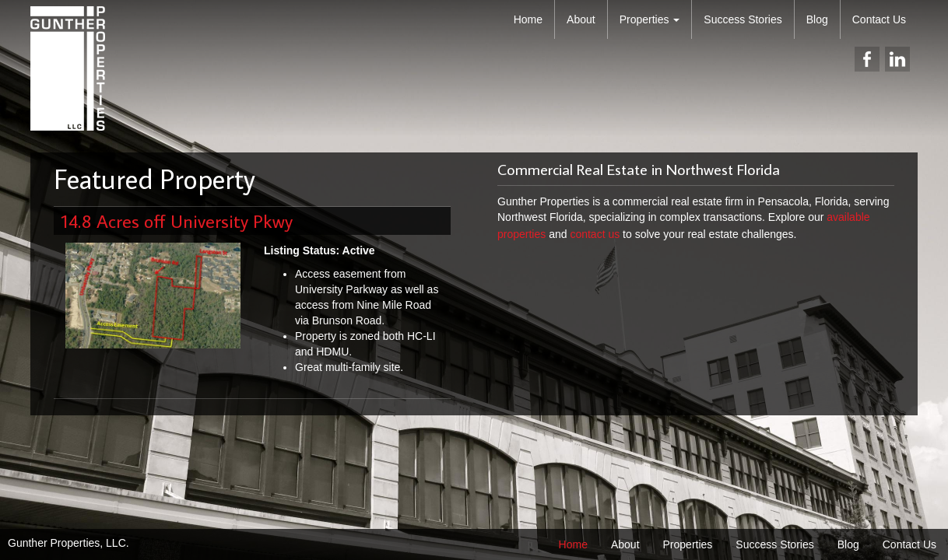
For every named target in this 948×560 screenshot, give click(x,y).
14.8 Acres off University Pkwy (177, 220)
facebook (867, 59)
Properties (650, 19)
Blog (817, 19)
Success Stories (743, 19)
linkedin (897, 59)
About (581, 19)
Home (528, 19)
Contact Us (879, 19)
